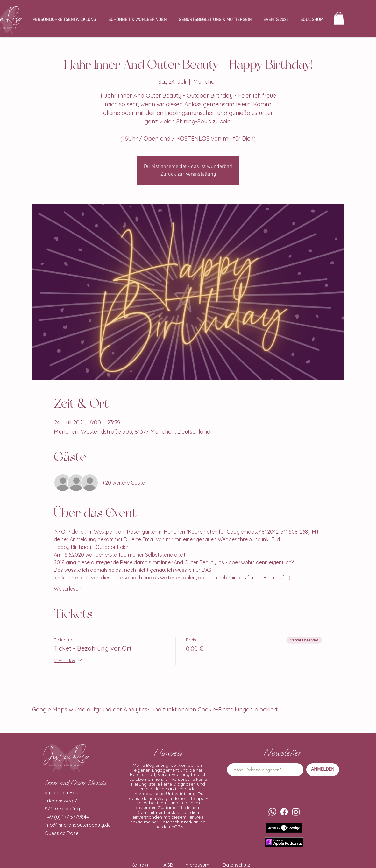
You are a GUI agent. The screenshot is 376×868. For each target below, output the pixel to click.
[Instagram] (296, 812)
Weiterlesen (67, 589)
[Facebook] (284, 812)
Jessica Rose (64, 833)
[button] (339, 18)
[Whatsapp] (272, 812)
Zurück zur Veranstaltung (188, 174)
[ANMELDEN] (323, 770)
